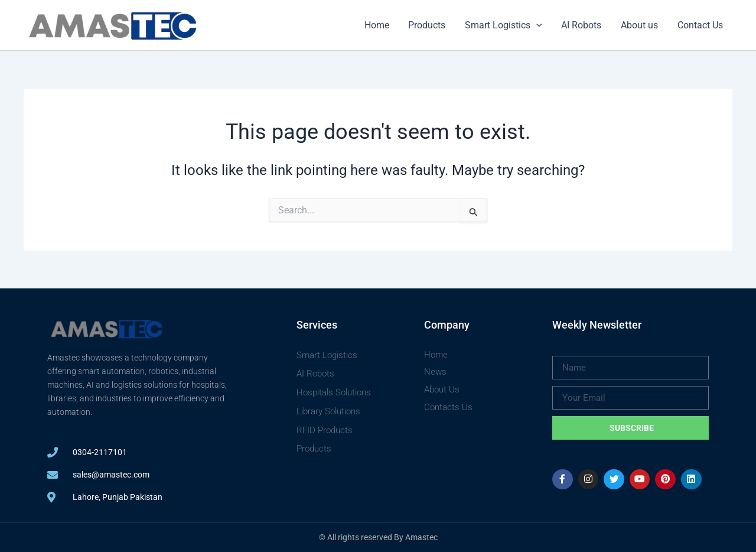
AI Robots (582, 25)
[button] (537, 25)
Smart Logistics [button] (505, 25)
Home (379, 25)
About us (640, 25)
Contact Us (700, 25)
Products (428, 25)
